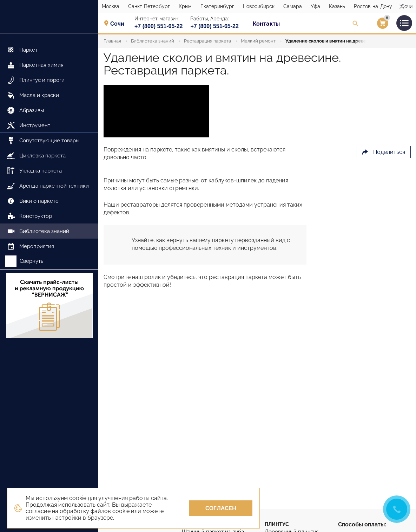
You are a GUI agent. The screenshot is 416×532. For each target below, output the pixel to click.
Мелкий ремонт (258, 41)
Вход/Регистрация (374, 25)
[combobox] (120, 24)
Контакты (266, 24)
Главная (112, 41)
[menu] (49, 144)
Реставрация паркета (207, 41)
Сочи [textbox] (117, 24)
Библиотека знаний (153, 41)
